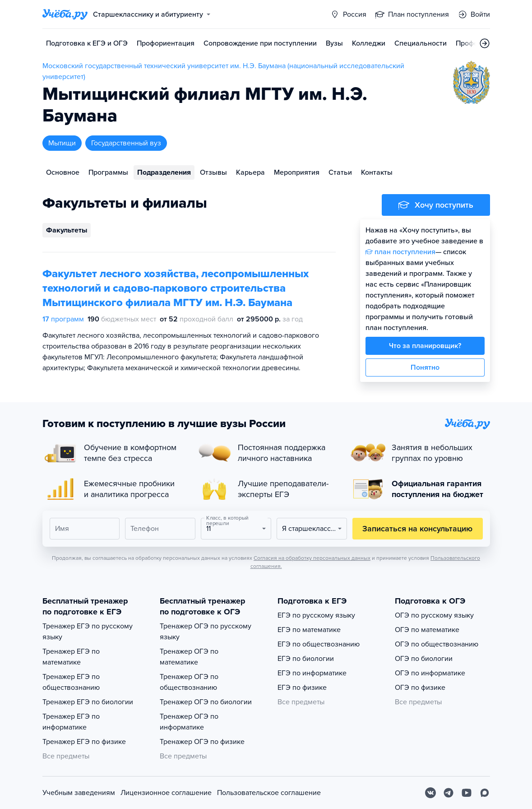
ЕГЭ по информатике (312, 673)
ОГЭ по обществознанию (437, 644)
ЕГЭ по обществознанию (319, 644)
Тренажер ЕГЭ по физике (84, 742)
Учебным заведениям (79, 793)
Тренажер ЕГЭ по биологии (88, 702)
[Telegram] (449, 793)
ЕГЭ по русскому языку (316, 615)
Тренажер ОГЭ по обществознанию (189, 682)
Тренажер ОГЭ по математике (189, 657)
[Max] (485, 793)
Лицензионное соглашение (166, 793)
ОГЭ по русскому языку (434, 615)
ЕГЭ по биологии (306, 659)
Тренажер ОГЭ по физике (202, 742)
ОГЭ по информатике (430, 673)
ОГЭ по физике (420, 688)
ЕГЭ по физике (302, 688)
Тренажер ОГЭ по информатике (189, 722)
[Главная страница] (65, 14)
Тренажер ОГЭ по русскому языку (206, 632)
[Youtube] (467, 793)
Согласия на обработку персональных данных (312, 558)
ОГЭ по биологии (424, 659)
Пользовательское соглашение (269, 793)
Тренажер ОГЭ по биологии (206, 702)
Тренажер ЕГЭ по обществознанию (71, 682)
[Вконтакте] (430, 793)
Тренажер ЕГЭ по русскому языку (88, 632)
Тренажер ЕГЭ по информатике (71, 722)
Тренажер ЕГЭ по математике (71, 657)
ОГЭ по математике (427, 630)
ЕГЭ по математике (309, 630)
